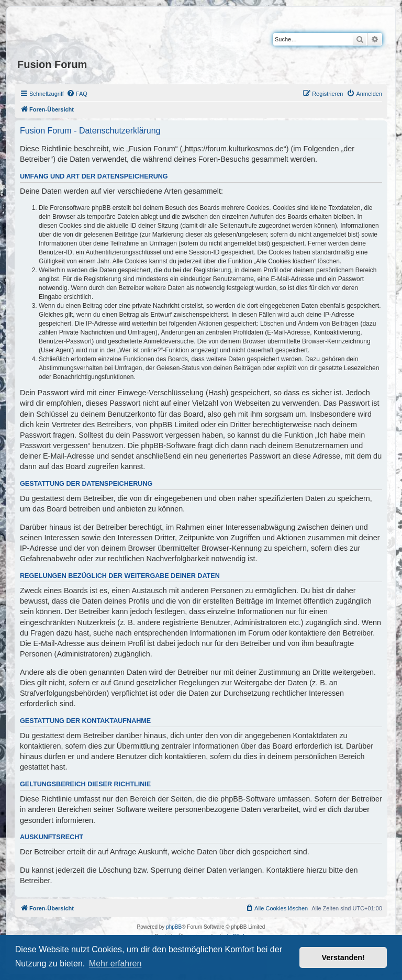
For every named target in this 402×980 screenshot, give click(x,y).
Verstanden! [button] (343, 957)
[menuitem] (77, 94)
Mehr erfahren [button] (115, 964)
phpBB (174, 927)
